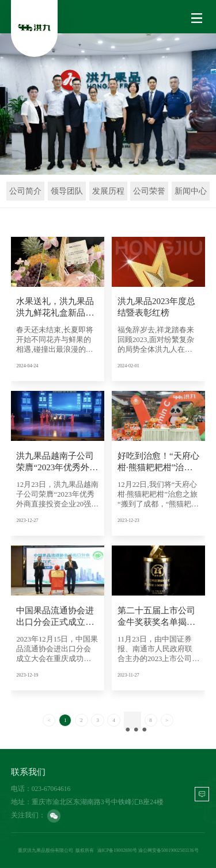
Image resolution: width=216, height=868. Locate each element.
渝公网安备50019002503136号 (168, 850)
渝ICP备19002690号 (117, 850)
